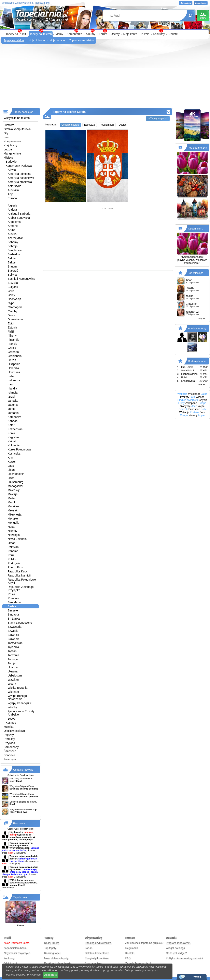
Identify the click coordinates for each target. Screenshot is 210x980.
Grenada (13, 352)
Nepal (11, 527)
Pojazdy (9, 735)
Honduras (14, 372)
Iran (10, 384)
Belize (12, 262)
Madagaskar (16, 486)
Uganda (13, 667)
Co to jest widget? (176, 953)
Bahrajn (13, 246)
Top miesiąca (196, 273)
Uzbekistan (15, 675)
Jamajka (13, 401)
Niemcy (12, 531)
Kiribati (12, 441)
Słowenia (13, 639)
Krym (11, 458)
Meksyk (12, 510)
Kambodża (15, 417)
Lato (192, 397)
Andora (12, 210)
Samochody (11, 747)
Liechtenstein (16, 474)
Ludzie (8, 149)
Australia (13, 190)
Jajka (204, 394)
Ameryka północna (19, 174)
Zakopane (191, 403)
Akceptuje (51, 975)
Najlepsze (90, 125)
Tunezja (13, 659)
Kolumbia (14, 445)
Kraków (194, 412)
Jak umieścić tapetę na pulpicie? (144, 943)
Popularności (107, 125)
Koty (203, 409)
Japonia (13, 405)
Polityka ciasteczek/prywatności (184, 958)
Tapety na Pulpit (16, 34)
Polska (12, 559)
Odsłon (123, 125)
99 (105, 31)
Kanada (13, 421)
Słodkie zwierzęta (188, 400)
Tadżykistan (15, 643)
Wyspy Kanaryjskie (20, 703)
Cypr (11, 303)
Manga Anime (12, 153)
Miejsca (8, 158)
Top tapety (50, 948)
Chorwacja (14, 299)
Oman (12, 543)
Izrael (11, 397)
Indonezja (14, 380)
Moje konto (130, 34)
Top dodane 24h (198, 148)
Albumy (91, 34)
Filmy (181, 403)
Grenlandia (15, 356)
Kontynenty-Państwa (19, 166)
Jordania (13, 413)
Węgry (12, 684)
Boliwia (12, 275)
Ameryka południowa (21, 178)
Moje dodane (57, 40)
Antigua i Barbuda (19, 214)
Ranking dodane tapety (58, 963)
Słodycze (185, 406)
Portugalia (14, 563)
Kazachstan (15, 429)
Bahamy (13, 242)
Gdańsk (183, 409)
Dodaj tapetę (52, 943)
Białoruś (13, 271)
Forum (103, 34)
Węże (201, 406)
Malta (11, 498)
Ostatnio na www (23, 770)
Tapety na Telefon (41, 34)
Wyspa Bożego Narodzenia (17, 697)
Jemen (12, 409)
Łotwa (11, 719)
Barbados (14, 254)
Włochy (12, 707)
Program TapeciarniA (178, 943)
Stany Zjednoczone (20, 623)
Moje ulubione (37, 40)
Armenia (13, 226)
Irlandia (12, 388)
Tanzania (13, 655)
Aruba (11, 230)
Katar (11, 425)
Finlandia (13, 340)
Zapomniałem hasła (15, 948)
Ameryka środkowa (20, 182)
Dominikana (15, 319)
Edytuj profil (11, 963)
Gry (6, 133)
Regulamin (132, 948)
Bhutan (12, 266)
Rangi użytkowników (97, 958)
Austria (12, 234)
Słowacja (13, 635)
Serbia (12, 606)
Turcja (12, 663)
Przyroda (9, 743)
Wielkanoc (194, 394)
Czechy (12, 311)
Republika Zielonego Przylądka (21, 588)
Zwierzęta (10, 759)
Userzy (115, 34)
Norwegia (14, 535)
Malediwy (14, 490)
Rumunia (13, 598)
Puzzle (145, 34)
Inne (6, 137)
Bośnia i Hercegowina (21, 279)
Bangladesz (15, 250)
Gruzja (12, 360)
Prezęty (185, 397)
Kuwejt (12, 462)
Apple (201, 415)
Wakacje (182, 394)
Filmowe (9, 125)
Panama (13, 551)
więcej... (203, 318)
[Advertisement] (105, 77)
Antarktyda (15, 186)
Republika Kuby (18, 571)
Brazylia (13, 283)
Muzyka (9, 727)
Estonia (12, 327)
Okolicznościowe (14, 731)
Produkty (9, 739)
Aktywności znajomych (17, 953)
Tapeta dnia (20, 897)
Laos (11, 466)
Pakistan (13, 547)
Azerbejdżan (16, 238)
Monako (13, 519)
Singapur (13, 615)
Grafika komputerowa (17, 129)
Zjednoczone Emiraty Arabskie (21, 713)
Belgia (12, 258)
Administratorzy (197, 328)
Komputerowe (12, 141)
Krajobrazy (10, 145)
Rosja (11, 594)
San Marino (15, 602)
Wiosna (200, 397)
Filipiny (12, 336)
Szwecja (13, 631)
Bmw (202, 412)
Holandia (13, 368)
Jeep (194, 406)
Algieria (12, 206)
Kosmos (11, 723)
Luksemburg (16, 482)
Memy (59, 34)
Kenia (11, 433)
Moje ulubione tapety (56, 958)
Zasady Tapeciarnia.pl (138, 963)
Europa (12, 198)
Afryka (12, 170)
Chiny (11, 295)
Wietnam (13, 692)
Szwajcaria (15, 627)
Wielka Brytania (18, 688)
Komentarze (74, 34)
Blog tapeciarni (94, 963)
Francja (12, 344)
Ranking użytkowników (98, 943)
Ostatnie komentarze (97, 953)
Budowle (11, 162)
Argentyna (14, 222)
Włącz (197, 977)
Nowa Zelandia (17, 539)
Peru (11, 555)
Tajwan (12, 651)
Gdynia (203, 400)
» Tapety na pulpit (158, 118)
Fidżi (11, 332)
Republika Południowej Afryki (22, 581)
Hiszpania (14, 364)
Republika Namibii (19, 575)
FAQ (128, 958)
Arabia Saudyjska (19, 218)
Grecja (12, 348)
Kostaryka (14, 454)
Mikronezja (15, 514)
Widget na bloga (176, 948)
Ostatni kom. (195, 229)
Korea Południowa (19, 449)
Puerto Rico (15, 567)
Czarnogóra (15, 307)
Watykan (13, 680)
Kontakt (130, 953)
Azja (10, 194)
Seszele (13, 610)
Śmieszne (10, 751)
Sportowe (10, 755)
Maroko (12, 502)
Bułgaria (13, 287)
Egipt (11, 323)
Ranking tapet (52, 953)
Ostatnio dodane (70, 125)
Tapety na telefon (14, 40)
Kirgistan (13, 437)
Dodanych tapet (197, 361)
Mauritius (13, 506)
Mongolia (13, 523)
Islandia (13, 393)
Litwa (11, 478)
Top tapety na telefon (82, 40)
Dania (11, 315)
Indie (11, 376)
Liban (11, 470)
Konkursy (159, 34)
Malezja (13, 494)
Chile (11, 291)
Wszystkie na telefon (17, 118)
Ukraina (13, 671)
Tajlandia (13, 647)
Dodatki (173, 34)
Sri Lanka (14, 619)
